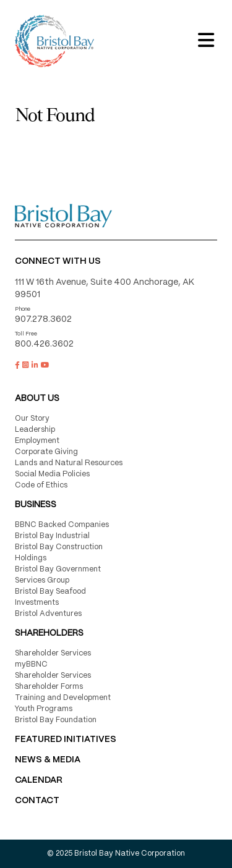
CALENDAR (39, 780)
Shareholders (49, 633)
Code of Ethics (41, 485)
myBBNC (31, 664)
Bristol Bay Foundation (56, 720)
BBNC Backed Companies (62, 525)
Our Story (32, 419)
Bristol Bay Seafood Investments (50, 597)
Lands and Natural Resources (69, 463)
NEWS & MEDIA (48, 760)
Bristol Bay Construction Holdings (59, 553)
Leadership (35, 430)
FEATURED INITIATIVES (66, 739)
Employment (37, 441)
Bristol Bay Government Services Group (58, 575)
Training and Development (63, 698)
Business (36, 505)
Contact (37, 801)
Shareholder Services (53, 653)
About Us (37, 398)
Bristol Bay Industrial (52, 536)
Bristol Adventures (48, 614)
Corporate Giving (46, 452)
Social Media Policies (52, 474)
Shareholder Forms (49, 687)
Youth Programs (44, 709)
